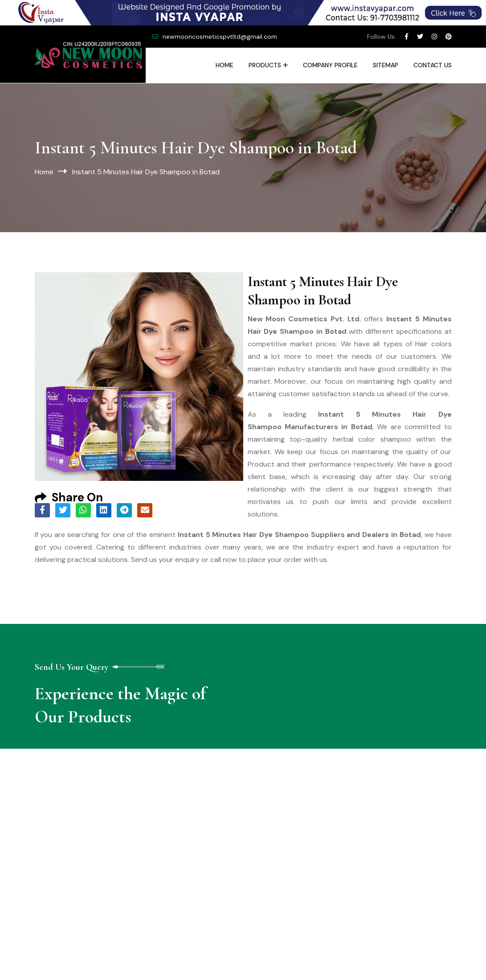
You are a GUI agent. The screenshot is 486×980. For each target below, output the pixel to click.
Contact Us (433, 65)
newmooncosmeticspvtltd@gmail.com (220, 37)
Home (225, 65)
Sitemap (386, 65)
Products (265, 65)
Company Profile (330, 65)
